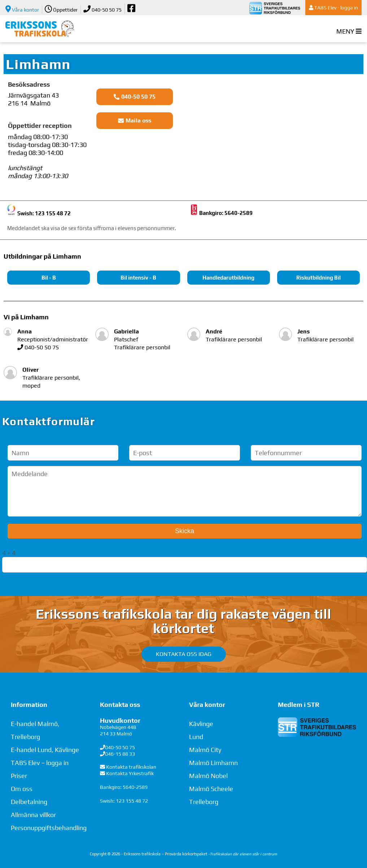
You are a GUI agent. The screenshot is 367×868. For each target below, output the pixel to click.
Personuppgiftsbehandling (49, 828)
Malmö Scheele (211, 789)
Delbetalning (29, 802)
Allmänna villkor (33, 815)
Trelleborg (204, 802)
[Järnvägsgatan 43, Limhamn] (276, 139)
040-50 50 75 (102, 9)
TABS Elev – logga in (40, 763)
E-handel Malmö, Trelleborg (35, 730)
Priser (19, 776)
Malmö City (205, 750)
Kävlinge (201, 724)
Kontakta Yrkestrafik (130, 773)
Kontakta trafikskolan (131, 767)
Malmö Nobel (208, 776)
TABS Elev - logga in (333, 8)
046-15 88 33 (120, 754)
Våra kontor (22, 9)
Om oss (22, 789)
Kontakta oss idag (184, 654)
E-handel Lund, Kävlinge (45, 750)
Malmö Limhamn (213, 763)
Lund (196, 737)
